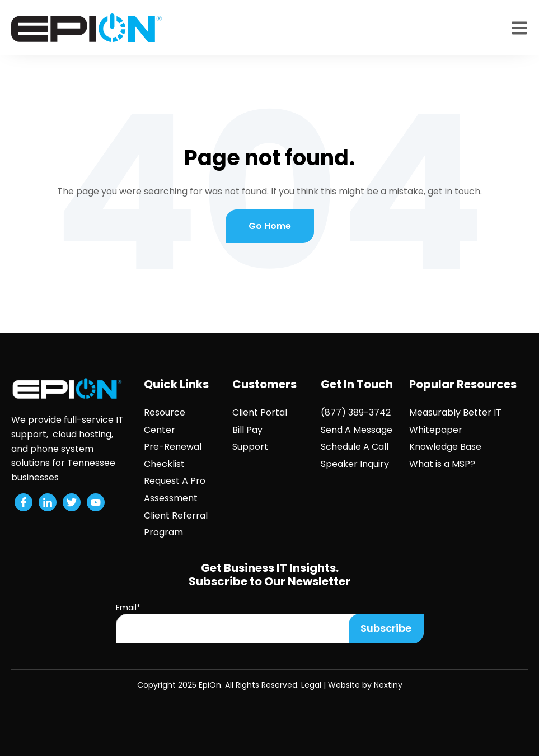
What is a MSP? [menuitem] (442, 464)
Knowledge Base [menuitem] (445, 447)
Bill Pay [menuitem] (247, 430)
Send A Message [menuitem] (357, 430)
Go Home (270, 226)
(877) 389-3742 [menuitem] (356, 412)
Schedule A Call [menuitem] (355, 447)
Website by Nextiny (365, 685)
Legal (311, 685)
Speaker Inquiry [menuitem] (355, 464)
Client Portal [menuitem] (260, 412)
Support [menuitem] (250, 447)
